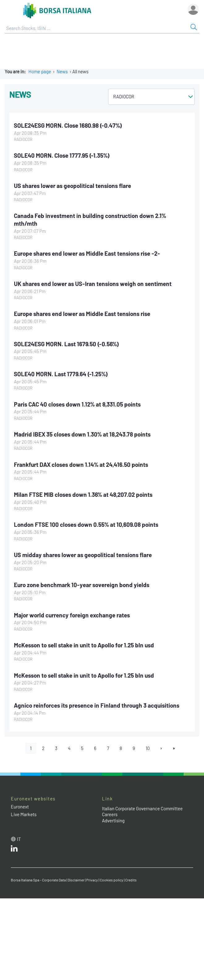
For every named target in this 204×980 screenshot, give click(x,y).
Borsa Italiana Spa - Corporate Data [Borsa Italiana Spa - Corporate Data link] (38, 880)
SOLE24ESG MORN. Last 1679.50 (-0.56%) (66, 344)
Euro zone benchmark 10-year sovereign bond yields (82, 585)
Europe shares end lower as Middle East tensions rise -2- (87, 253)
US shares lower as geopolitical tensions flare (72, 186)
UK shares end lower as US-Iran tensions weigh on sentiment (93, 284)
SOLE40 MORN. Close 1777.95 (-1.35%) (62, 155)
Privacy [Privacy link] (92, 880)
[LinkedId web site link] (14, 850)
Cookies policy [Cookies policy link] (112, 880)
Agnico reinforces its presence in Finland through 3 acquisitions (97, 705)
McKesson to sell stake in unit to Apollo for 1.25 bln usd (84, 645)
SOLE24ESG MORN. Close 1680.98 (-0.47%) (68, 125)
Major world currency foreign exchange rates (72, 615)
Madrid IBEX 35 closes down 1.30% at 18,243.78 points (82, 434)
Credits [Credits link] (131, 880)
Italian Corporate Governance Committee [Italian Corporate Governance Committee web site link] (142, 808)
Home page (40, 71)
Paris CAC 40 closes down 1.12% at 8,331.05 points (77, 404)
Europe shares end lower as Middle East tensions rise (82, 314)
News (62, 71)
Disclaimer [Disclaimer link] (76, 880)
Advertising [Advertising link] (113, 820)
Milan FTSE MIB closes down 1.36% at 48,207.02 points (83, 494)
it (19, 839)
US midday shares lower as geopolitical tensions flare (83, 555)
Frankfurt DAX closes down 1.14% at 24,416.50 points (81, 464)
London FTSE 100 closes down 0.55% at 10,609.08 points (86, 524)
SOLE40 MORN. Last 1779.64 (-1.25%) (61, 374)
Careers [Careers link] (110, 814)
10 (148, 748)
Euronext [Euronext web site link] (20, 807)
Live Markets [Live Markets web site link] (24, 814)
